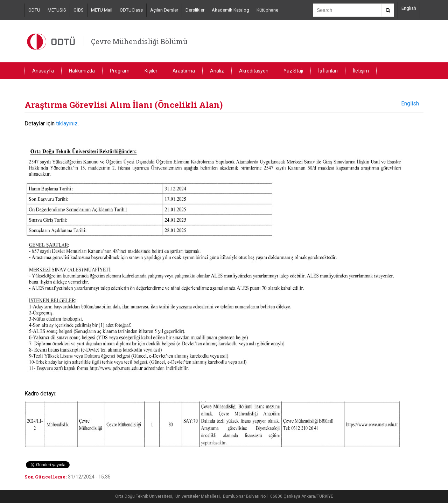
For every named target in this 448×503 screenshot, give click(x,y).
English (409, 8)
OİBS (79, 10)
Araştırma (184, 71)
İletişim (361, 71)
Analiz (217, 71)
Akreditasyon (254, 71)
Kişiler (151, 71)
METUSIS (57, 10)
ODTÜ (34, 10)
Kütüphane (267, 10)
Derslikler (195, 10)
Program (120, 71)
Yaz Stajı (293, 71)
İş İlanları (328, 71)
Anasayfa (43, 71)
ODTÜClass (131, 10)
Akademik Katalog (230, 10)
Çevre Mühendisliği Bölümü (139, 41)
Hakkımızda (82, 71)
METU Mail (102, 10)
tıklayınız (67, 123)
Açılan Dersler (164, 10)
